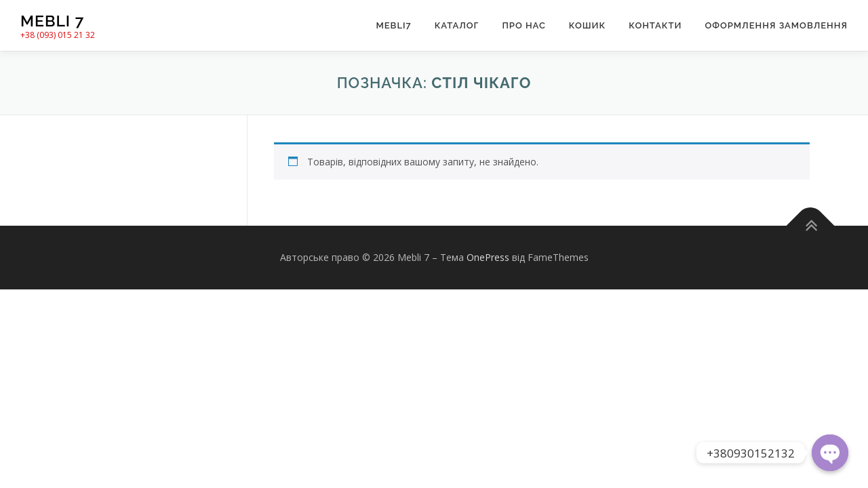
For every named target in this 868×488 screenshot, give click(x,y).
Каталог (457, 25)
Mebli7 (393, 25)
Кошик (587, 25)
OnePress (488, 257)
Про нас (524, 25)
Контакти (655, 25)
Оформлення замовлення (776, 25)
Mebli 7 (52, 21)
